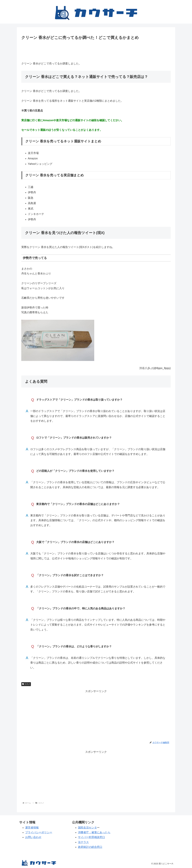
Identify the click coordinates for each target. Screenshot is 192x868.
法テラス (83, 842)
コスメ (26, 684)
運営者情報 (32, 828)
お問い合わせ (33, 837)
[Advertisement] (96, 49)
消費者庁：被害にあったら (94, 832)
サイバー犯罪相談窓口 (91, 837)
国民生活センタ (87, 828)
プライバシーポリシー (39, 832)
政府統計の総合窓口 (90, 847)
